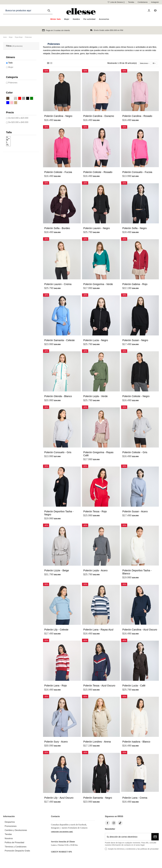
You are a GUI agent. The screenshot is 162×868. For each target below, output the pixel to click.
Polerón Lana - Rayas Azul (98, 631)
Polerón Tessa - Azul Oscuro (99, 687)
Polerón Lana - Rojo (56, 687)
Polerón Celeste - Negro (136, 397)
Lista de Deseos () (116, 2)
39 (153, 64)
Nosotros (9, 840)
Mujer (11, 67)
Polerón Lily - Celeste (56, 631)
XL (8, 145)
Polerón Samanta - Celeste (59, 341)
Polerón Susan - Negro (135, 341)
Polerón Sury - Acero (56, 743)
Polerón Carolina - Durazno (99, 117)
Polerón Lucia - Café (134, 687)
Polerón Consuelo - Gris (58, 454)
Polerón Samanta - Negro (98, 799)
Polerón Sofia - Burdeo (57, 229)
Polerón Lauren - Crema (58, 285)
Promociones (11, 827)
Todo (10, 63)
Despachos (10, 823)
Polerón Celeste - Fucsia (58, 173)
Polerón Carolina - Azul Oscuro (140, 631)
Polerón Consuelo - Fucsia (137, 173)
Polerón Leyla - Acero (95, 572)
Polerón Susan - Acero (135, 513)
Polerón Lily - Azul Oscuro (59, 799)
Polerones (13, 83)
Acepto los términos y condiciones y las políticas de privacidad (133, 850)
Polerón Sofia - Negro (135, 229)
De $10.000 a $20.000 (18, 118)
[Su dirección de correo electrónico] (128, 838)
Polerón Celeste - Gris (135, 454)
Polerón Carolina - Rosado (137, 117)
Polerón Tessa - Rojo (95, 513)
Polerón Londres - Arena (97, 743)
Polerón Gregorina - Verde (98, 285)
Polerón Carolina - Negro (58, 117)
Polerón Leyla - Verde (95, 397)
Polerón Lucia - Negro (96, 341)
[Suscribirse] (155, 838)
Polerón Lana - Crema (135, 799)
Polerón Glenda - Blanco (58, 397)
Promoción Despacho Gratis (17, 852)
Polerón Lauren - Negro (97, 229)
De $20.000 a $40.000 (18, 122)
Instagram (155, 2)
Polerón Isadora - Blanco (136, 743)
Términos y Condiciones (16, 848)
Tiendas (131, 2)
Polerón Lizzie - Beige (57, 572)
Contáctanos (143, 2)
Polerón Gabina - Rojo (135, 285)
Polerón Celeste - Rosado (98, 173)
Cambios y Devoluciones (16, 831)
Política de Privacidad (14, 844)
